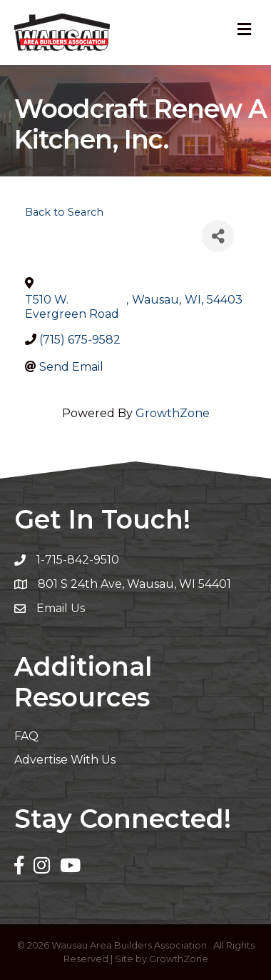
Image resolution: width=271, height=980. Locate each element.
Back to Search (64, 212)
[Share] (218, 236)
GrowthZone (173, 413)
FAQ (26, 736)
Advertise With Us (65, 760)
